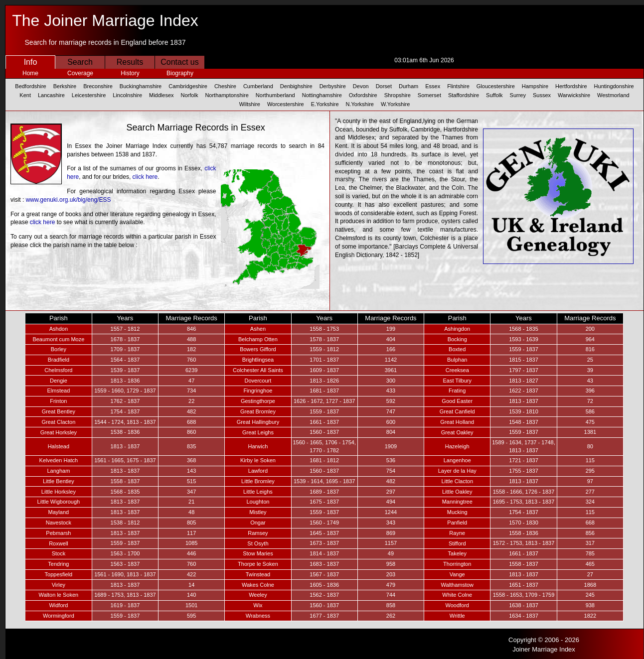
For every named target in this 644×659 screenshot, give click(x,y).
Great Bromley (258, 411)
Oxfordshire (363, 95)
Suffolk (494, 95)
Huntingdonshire (614, 86)
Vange (457, 574)
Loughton (258, 502)
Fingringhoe (258, 391)
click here (145, 177)
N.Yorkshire (360, 104)
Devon (361, 86)
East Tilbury (457, 381)
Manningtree (457, 502)
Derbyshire (333, 86)
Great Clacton (58, 422)
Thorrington (457, 564)
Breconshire (98, 86)
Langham (58, 471)
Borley (59, 349)
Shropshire (398, 95)
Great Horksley (59, 432)
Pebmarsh (58, 533)
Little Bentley (59, 481)
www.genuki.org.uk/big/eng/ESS (69, 200)
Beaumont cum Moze (58, 339)
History (130, 73)
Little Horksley (59, 492)
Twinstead (258, 574)
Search (80, 62)
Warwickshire (574, 95)
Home (30, 73)
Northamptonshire (227, 95)
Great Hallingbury (258, 422)
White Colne (457, 595)
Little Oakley (457, 492)
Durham (408, 86)
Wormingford (59, 616)
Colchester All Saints (258, 370)
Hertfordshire (571, 86)
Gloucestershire (496, 86)
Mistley (258, 512)
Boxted (457, 349)
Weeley (258, 595)
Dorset (384, 86)
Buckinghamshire (141, 86)
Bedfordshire (30, 86)
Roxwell (59, 543)
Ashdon (59, 329)
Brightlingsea (258, 360)
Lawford (258, 471)
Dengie (59, 381)
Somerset (429, 95)
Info (31, 62)
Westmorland (613, 95)
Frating (457, 391)
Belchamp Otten (258, 339)
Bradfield (59, 360)
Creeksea (457, 370)
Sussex (542, 95)
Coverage (80, 73)
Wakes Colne (258, 585)
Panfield (457, 523)
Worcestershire (286, 104)
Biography (180, 73)
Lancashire (51, 95)
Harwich (258, 446)
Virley (59, 585)
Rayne (457, 533)
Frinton (58, 401)
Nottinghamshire (322, 95)
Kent (25, 95)
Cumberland (258, 86)
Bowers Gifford (258, 349)
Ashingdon (457, 329)
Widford (58, 605)
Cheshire (225, 86)
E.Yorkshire (325, 104)
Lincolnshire (127, 95)
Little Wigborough (59, 502)
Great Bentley (59, 411)
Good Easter (457, 401)
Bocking (457, 339)
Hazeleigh (457, 446)
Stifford (457, 543)
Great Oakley (457, 432)
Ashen (258, 329)
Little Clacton (457, 481)
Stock (59, 553)
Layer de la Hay (457, 471)
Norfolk (190, 95)
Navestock (59, 523)
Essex (433, 86)
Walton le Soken (59, 595)
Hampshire (535, 86)
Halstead (59, 446)
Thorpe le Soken (258, 564)
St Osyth (258, 543)
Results (130, 62)
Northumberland (275, 95)
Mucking (457, 512)
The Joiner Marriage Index (105, 20)
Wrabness (258, 616)
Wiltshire (250, 104)
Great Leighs (258, 432)
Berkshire (65, 86)
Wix (258, 605)
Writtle (457, 616)
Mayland (59, 512)
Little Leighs (258, 492)
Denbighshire (296, 86)
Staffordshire (464, 95)
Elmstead (58, 391)
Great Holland (457, 422)
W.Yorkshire (395, 104)
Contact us (179, 62)
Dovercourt (258, 381)
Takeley (457, 553)
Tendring (58, 564)
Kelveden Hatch (59, 460)
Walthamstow (457, 585)
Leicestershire (89, 95)
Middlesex (161, 95)
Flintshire (458, 86)
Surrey (518, 95)
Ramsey (258, 533)
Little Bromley (258, 481)
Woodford (457, 605)
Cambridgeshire (188, 86)
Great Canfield (457, 411)
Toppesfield (59, 574)
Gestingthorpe (258, 401)
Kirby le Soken (258, 460)
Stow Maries (258, 553)
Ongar (258, 523)
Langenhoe (457, 460)
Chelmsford (58, 370)
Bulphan (457, 360)
